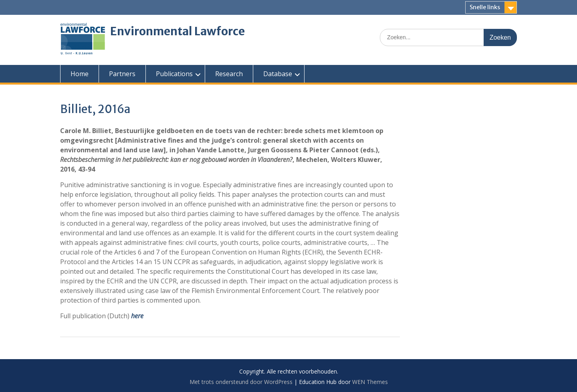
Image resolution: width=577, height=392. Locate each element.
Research (229, 74)
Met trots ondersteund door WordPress (241, 382)
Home (80, 74)
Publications (174, 74)
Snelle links (485, 7)
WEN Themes (370, 382)
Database (278, 74)
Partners (122, 74)
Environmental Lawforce (178, 31)
